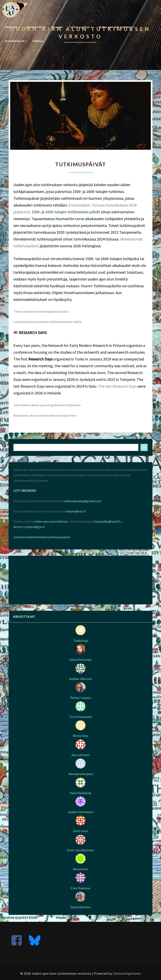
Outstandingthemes (127, 973)
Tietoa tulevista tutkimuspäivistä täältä (41, 311)
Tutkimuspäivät (81, 27)
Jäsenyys (57, 27)
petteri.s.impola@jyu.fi (29, 527)
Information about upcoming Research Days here (47, 405)
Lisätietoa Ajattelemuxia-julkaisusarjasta (42, 537)
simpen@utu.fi (76, 511)
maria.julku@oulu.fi (107, 521)
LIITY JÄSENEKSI (25, 491)
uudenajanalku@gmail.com (83, 501)
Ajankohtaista (36, 27)
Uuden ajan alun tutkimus (117, 27)
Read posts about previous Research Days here (45, 415)
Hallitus (38, 41)
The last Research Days (118, 386)
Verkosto (13, 27)
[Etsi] (144, 447)
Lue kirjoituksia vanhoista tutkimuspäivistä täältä (47, 322)
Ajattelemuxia (16, 41)
